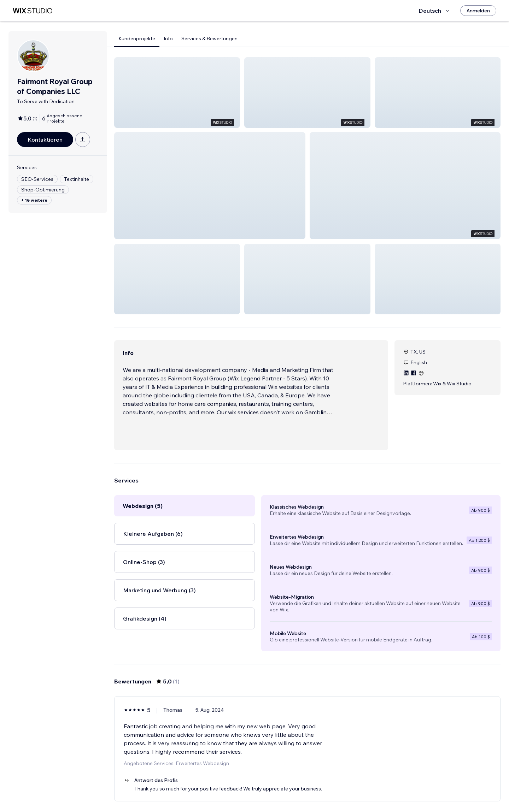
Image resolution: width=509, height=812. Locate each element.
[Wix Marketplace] (33, 11)
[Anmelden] (478, 11)
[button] (177, 93)
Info (168, 38)
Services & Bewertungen (209, 38)
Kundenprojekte (137, 38)
